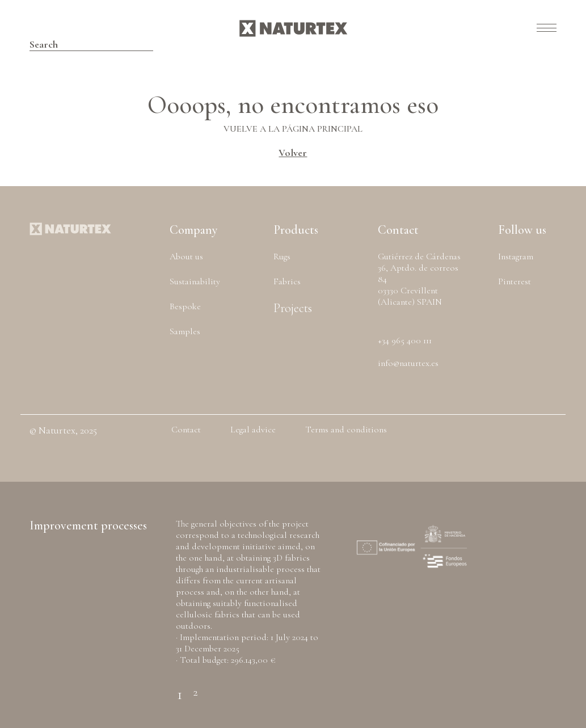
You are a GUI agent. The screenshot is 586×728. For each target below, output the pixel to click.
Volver (293, 153)
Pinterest (515, 281)
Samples (185, 331)
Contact (186, 430)
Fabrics (287, 281)
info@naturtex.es (408, 363)
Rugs (282, 256)
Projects (293, 308)
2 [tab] (195, 688)
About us (186, 256)
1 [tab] (180, 687)
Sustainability (195, 281)
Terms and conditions (346, 430)
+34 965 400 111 (405, 340)
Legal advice (253, 430)
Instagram (516, 256)
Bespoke (185, 306)
